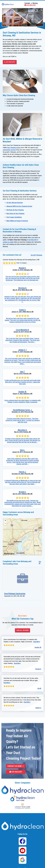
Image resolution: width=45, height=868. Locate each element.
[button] (5, 521)
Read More (37, 642)
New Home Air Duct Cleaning (15, 214)
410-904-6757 (30, 5)
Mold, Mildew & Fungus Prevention (17, 221)
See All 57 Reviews (36, 255)
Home (25, 25)
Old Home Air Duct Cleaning (15, 210)
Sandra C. (38, 708)
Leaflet (13, 555)
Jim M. (39, 688)
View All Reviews (22, 630)
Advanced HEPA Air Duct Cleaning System (19, 206)
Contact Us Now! (16, 766)
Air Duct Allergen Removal (15, 203)
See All (40, 562)
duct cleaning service (14, 148)
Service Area (33, 25)
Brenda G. (38, 669)
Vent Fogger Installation (14, 217)
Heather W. (38, 647)
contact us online (8, 242)
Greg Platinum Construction (15, 594)
